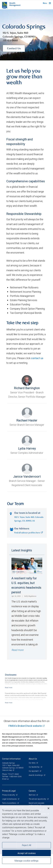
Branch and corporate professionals (36, 804)
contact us (37, 358)
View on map (7, 770)
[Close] (48, 808)
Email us (5, 779)
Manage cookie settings (26, 861)
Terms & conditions (9, 803)
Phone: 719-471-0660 (10, 774)
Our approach (34, 771)
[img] (26, 35)
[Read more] (9, 688)
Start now (32, 795)
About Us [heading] (33, 759)
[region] (26, 837)
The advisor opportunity (38, 799)
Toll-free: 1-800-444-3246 (12, 777)
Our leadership (34, 767)
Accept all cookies (27, 853)
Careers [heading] (32, 791)
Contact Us (14, 49)
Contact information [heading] (11, 759)
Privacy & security (9, 795)
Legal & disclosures (10, 799)
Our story (32, 763)
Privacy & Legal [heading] (9, 791)
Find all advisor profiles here (29, 533)
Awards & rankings (36, 775)
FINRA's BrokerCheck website (25, 726)
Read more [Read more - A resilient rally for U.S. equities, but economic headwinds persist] (17, 650)
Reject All (26, 845)
